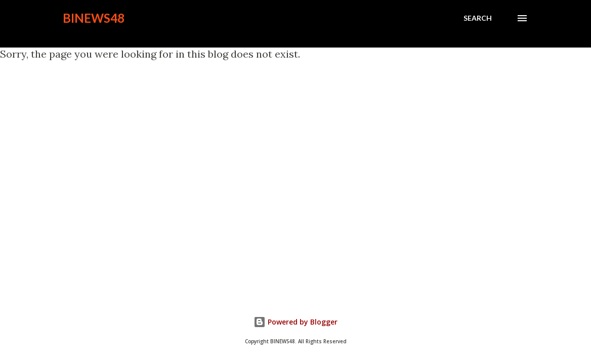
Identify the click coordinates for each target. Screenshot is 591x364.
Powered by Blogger (296, 322)
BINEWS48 (94, 18)
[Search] (478, 18)
